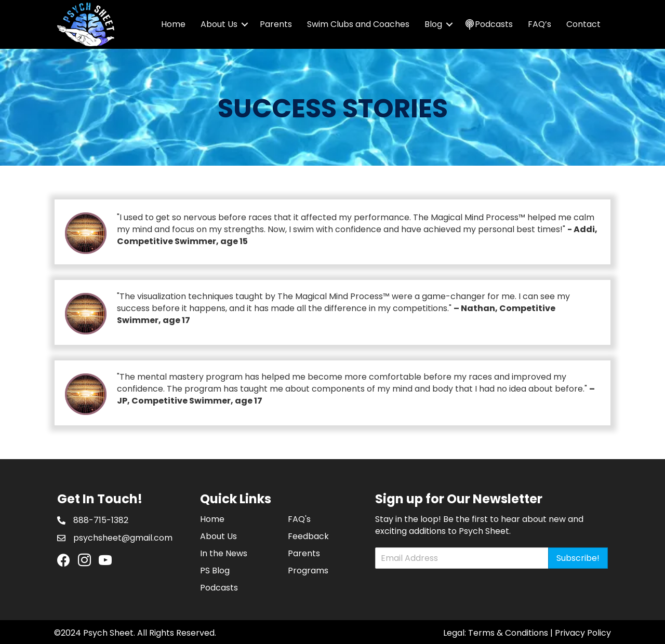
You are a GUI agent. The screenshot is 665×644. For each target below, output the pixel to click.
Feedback (308, 536)
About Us (219, 24)
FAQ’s (540, 24)
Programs (308, 571)
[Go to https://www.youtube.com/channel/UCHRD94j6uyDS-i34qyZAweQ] (105, 561)
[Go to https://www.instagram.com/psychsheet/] (84, 561)
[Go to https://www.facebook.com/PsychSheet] (64, 561)
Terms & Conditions (508, 633)
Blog (433, 24)
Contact (583, 24)
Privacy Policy (583, 633)
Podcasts (219, 588)
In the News (224, 553)
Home (173, 24)
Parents (276, 24)
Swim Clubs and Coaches (358, 24)
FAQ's (299, 519)
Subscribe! (578, 558)
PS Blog (215, 571)
